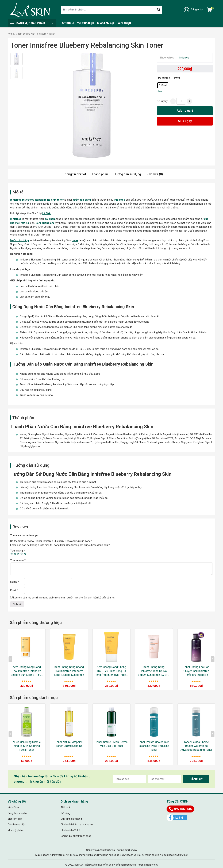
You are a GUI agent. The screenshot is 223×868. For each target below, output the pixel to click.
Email (14, 590)
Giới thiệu (124, 23)
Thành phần (100, 174)
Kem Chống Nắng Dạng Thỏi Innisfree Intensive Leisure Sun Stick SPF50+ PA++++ (27, 671)
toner (75, 240)
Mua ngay (185, 121)
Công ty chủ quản (17, 813)
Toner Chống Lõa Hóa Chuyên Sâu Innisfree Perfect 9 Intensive (196, 671)
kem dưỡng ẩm (45, 223)
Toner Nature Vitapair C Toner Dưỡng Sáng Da (69, 744)
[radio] (163, 85)
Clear (159, 91)
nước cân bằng (82, 200)
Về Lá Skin (13, 808)
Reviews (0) (155, 174)
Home (11, 34)
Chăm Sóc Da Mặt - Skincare (31, 34)
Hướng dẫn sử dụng (127, 174)
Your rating (18, 551)
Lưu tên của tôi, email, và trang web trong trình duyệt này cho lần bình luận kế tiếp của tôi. (64, 598)
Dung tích (164, 78)
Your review (18, 560)
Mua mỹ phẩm (16, 830)
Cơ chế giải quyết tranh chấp (76, 836)
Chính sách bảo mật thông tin (77, 825)
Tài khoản (66, 808)
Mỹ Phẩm (68, 23)
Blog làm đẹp (106, 23)
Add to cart (185, 111)
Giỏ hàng (65, 813)
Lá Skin (47, 213)
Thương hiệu (85, 23)
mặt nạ (25, 223)
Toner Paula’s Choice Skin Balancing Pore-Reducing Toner (154, 746)
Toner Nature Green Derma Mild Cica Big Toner (111, 744)
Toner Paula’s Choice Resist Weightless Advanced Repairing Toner (196, 746)
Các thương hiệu (17, 825)
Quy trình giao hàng (71, 819)
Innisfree (184, 58)
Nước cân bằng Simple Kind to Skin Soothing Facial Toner (27, 746)
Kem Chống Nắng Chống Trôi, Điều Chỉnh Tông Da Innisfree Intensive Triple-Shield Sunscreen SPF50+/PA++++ (111, 671)
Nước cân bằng (20, 240)
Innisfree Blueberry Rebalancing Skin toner (37, 200)
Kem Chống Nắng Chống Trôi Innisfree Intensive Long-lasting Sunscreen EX (69, 671)
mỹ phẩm (50, 219)
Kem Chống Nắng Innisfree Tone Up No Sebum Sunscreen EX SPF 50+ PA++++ (154, 671)
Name (15, 582)
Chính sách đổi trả (70, 830)
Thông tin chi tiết (74, 174)
